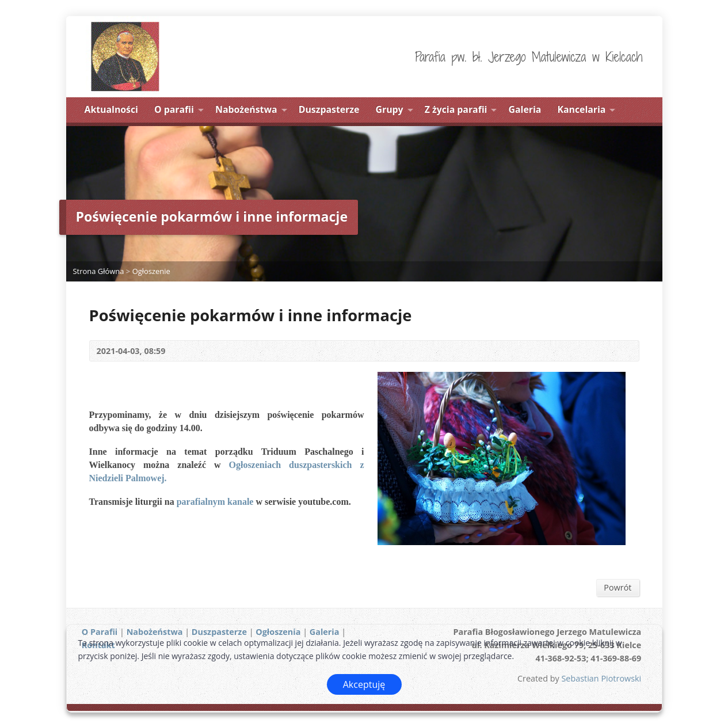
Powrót (618, 587)
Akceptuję (364, 684)
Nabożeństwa (246, 109)
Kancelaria (582, 109)
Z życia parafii (456, 109)
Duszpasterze (329, 109)
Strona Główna (99, 271)
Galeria (525, 109)
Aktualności (111, 109)
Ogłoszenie (151, 271)
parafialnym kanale (215, 502)
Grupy (390, 109)
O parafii (174, 109)
